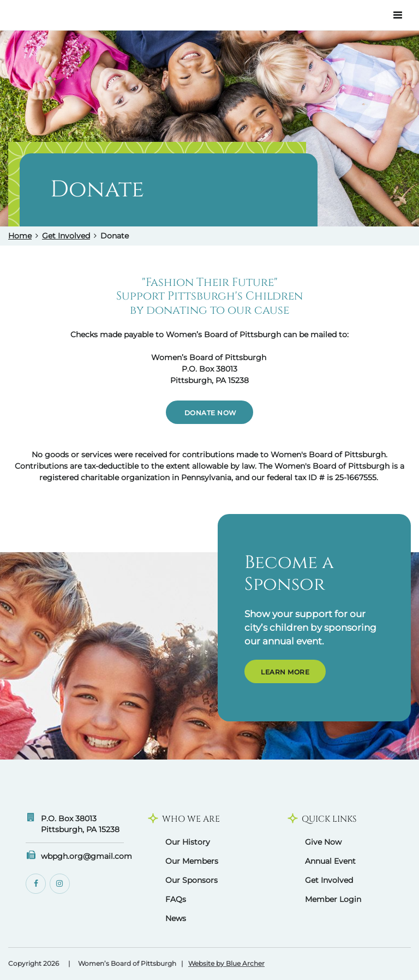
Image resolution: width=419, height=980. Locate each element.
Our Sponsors (191, 880)
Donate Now (209, 413)
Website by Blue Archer (226, 964)
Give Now (323, 842)
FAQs (176, 899)
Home (20, 236)
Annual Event (330, 861)
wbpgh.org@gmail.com (86, 856)
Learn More (285, 672)
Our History (188, 842)
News (176, 918)
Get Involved (66, 236)
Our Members (192, 861)
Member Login (333, 899)
